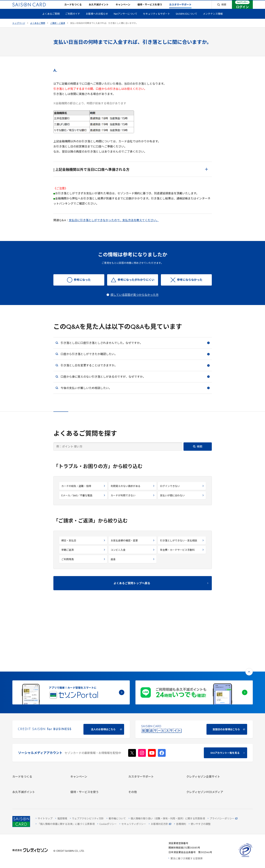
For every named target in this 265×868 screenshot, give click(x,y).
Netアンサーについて (126, 20)
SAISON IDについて (187, 20)
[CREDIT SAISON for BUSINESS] (71, 671)
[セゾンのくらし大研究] (211, 782)
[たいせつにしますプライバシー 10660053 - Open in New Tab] (245, 857)
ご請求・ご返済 (58, 29)
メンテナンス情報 (213, 20)
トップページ (19, 29)
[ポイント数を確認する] (37, 796)
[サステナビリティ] (211, 738)
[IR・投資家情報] (211, 743)
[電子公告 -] (211, 748)
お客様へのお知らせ (97, 20)
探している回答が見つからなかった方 (135, 301)
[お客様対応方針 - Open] (160, 824)
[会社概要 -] (211, 729)
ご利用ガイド (73, 20)
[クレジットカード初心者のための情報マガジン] (211, 767)
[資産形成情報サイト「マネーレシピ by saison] (211, 775)
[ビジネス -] (211, 734)
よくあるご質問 (51, 20)
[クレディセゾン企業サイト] (211, 725)
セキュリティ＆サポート (157, 20)
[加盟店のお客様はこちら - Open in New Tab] (194, 671)
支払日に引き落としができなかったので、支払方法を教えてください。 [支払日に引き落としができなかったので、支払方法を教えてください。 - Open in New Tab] (114, 226)
